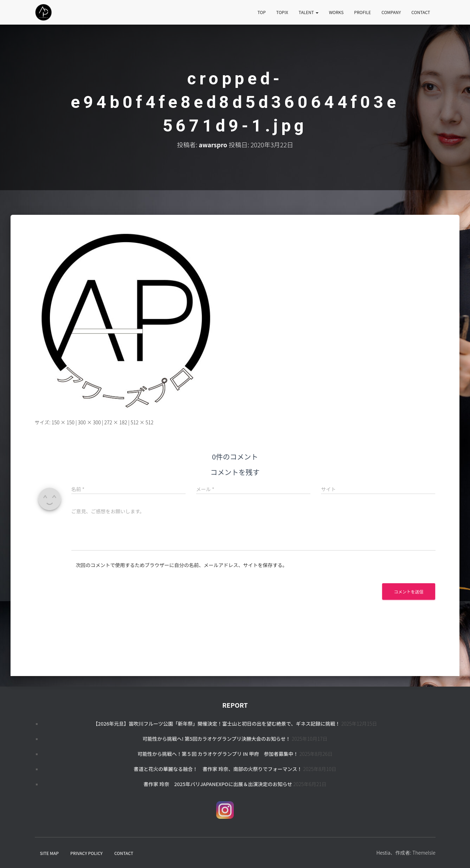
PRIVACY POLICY (86, 853)
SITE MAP (49, 853)
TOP (262, 12)
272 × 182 (116, 422)
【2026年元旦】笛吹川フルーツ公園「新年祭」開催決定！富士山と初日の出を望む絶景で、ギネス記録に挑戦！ (216, 724)
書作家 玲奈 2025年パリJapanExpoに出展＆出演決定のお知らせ (218, 784)
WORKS (336, 12)
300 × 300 (89, 422)
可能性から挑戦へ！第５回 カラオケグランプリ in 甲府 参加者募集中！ (218, 754)
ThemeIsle (424, 853)
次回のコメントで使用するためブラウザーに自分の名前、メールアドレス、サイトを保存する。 (182, 565)
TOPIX (282, 12)
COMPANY (391, 12)
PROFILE (362, 12)
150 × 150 (63, 422)
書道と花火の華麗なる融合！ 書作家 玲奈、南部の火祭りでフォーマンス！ (218, 769)
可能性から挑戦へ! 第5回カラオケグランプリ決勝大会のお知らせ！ (216, 739)
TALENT (309, 12)
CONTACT (421, 12)
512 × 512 (142, 422)
